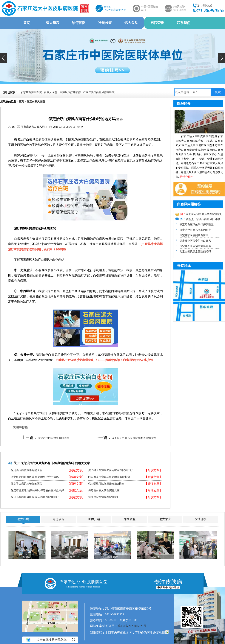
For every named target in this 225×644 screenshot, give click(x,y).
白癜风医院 (51, 92)
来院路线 (184, 266)
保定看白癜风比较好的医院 (27, 484)
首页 (27, 23)
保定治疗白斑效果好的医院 (53, 438)
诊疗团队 (79, 23)
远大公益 (131, 23)
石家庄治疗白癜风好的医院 (99, 92)
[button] (4, 58)
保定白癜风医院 (36, 102)
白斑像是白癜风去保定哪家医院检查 (109, 477)
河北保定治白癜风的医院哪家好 (204, 214)
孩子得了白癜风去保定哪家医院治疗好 (134, 438)
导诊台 (155, 557)
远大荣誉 (165, 519)
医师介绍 (94, 519)
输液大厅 (70, 557)
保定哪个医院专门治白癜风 (195, 241)
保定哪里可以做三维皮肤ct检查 (106, 484)
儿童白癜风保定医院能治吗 (195, 252)
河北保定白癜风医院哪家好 (104, 497)
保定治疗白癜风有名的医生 (195, 230)
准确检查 (105, 23)
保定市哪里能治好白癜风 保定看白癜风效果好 (37, 491)
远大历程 (53, 23)
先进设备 (58, 519)
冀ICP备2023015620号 (132, 626)
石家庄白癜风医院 (31, 92)
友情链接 (201, 519)
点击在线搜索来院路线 (50, 640)
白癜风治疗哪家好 (70, 92)
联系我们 (184, 23)
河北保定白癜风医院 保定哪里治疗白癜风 (35, 477)
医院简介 (184, 103)
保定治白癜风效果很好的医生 (197, 224)
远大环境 (23, 519)
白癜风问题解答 (189, 204)
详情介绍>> (187, 177)
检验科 (27, 557)
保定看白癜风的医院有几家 (104, 491)
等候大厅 (112, 557)
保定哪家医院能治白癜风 (194, 235)
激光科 (198, 557)
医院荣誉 (157, 23)
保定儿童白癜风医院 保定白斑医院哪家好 (35, 497)
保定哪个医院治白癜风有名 (195, 246)
